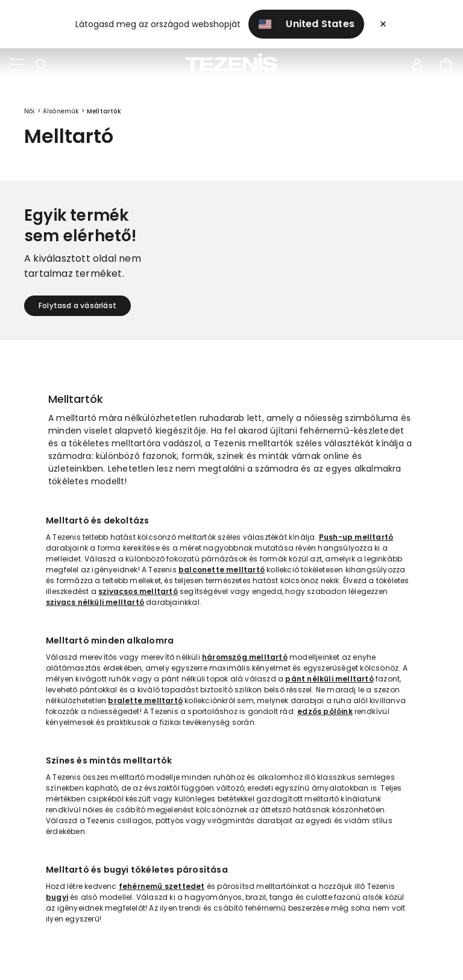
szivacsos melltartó (138, 591)
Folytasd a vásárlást (77, 305)
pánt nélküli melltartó (329, 679)
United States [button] (307, 24)
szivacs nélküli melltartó (95, 602)
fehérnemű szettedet (162, 886)
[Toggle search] (41, 65)
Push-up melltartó (356, 537)
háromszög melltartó (245, 657)
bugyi (57, 897)
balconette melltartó (222, 570)
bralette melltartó (145, 700)
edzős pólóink (325, 711)
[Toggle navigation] (17, 65)
